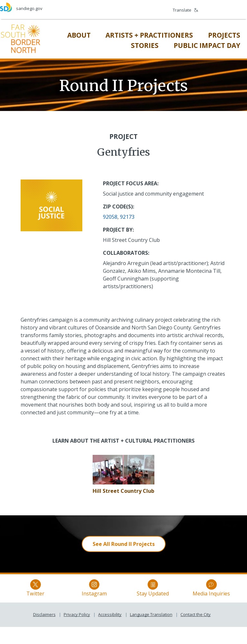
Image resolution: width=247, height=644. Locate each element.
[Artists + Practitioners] (144, 35)
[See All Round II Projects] (124, 543)
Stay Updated (144, 597)
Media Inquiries (186, 597)
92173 (127, 216)
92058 (110, 216)
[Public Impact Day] (202, 45)
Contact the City (196, 631)
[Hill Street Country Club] (123, 490)
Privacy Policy (77, 631)
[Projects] (219, 35)
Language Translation (151, 631)
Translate (185, 10)
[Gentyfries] (123, 468)
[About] (74, 35)
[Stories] (140, 45)
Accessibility (110, 631)
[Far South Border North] (25, 38)
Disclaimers (44, 631)
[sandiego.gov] (62, 7)
